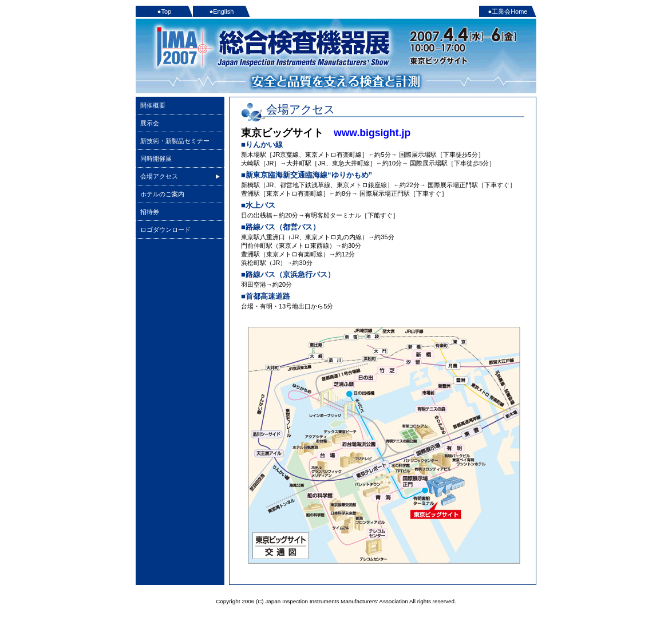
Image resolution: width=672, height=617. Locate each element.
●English (222, 11)
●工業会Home (508, 11)
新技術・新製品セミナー (175, 141)
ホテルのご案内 (162, 194)
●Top (164, 11)
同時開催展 (156, 159)
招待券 (150, 212)
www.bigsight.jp (372, 133)
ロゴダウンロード (165, 230)
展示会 (150, 123)
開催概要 (153, 105)
